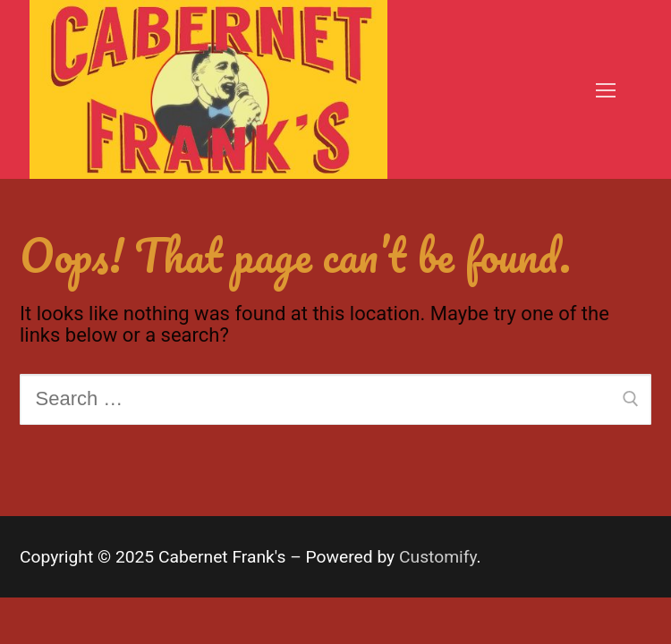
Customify (438, 557)
